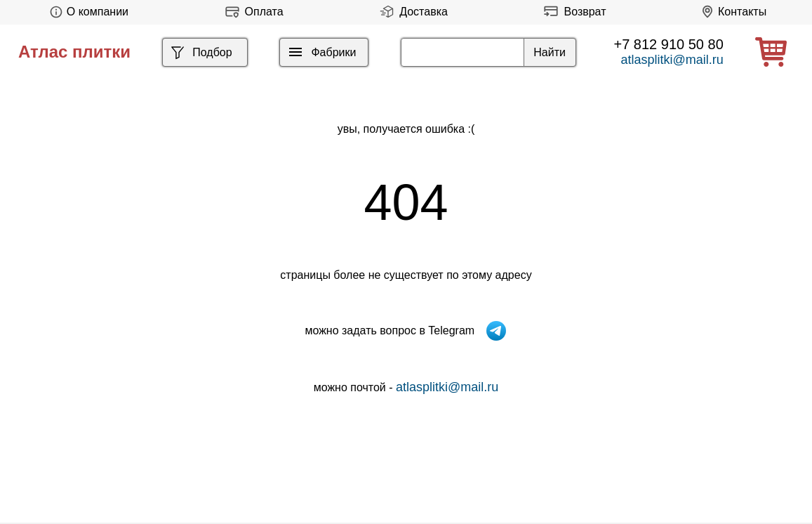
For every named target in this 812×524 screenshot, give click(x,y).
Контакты (732, 12)
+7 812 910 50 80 (669, 44)
